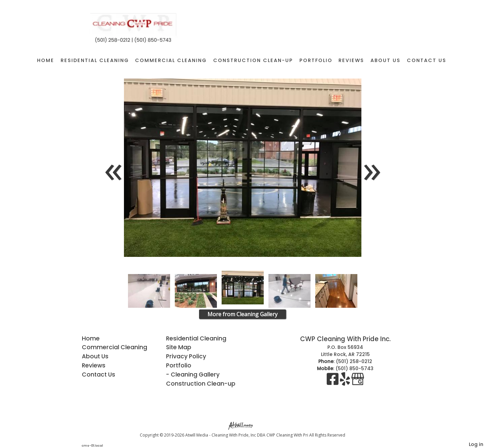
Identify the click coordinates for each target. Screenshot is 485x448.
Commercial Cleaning (171, 60)
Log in (476, 444)
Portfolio (316, 60)
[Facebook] (333, 382)
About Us (385, 60)
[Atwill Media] (243, 425)
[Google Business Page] (358, 382)
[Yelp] (346, 382)
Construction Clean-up (253, 60)
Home (46, 60)
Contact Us (427, 60)
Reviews (351, 60)
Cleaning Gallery (195, 375)
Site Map (179, 347)
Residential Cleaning (95, 60)
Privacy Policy (186, 356)
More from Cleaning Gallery (243, 314)
